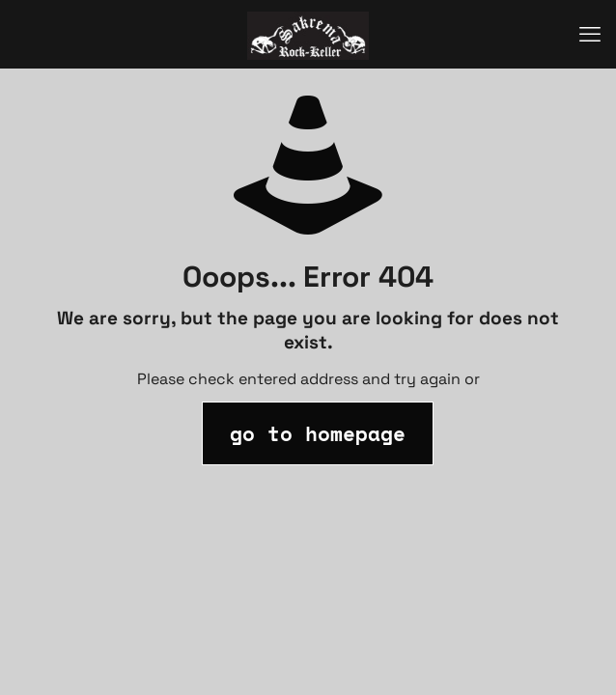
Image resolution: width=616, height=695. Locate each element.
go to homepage (318, 433)
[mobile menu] (590, 34)
